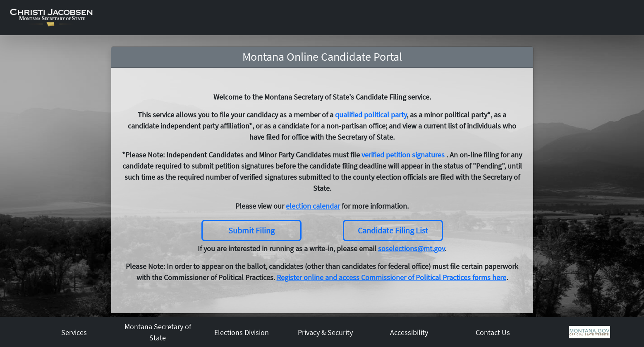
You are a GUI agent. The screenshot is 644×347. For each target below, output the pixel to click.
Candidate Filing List (393, 230)
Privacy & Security (325, 332)
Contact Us (493, 332)
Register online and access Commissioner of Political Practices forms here (391, 277)
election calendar (313, 206)
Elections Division (242, 332)
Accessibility (409, 332)
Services (74, 332)
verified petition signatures (403, 155)
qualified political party (371, 115)
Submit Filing (251, 230)
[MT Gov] (589, 332)
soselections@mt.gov (411, 248)
